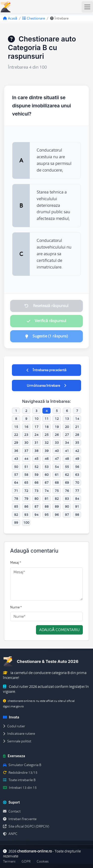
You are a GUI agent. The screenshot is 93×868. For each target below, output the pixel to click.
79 (26, 499)
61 (57, 475)
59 (36, 475)
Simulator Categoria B (22, 765)
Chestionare (34, 18)
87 (36, 506)
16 (26, 427)
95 (47, 515)
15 (16, 427)
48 (67, 459)
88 (47, 506)
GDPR (26, 861)
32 (47, 443)
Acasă (10, 18)
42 (77, 451)
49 (77, 459)
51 (26, 467)
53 (47, 467)
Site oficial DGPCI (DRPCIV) (26, 826)
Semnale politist (17, 741)
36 (16, 451)
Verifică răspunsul (46, 321)
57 (16, 475)
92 (16, 515)
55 (67, 467)
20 (67, 427)
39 (47, 451)
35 (77, 443)
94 (36, 515)
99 (16, 522)
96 (57, 515)
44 (26, 459)
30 (26, 443)
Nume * (16, 607)
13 (67, 419)
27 (67, 435)
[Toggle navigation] (87, 7)
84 (77, 499)
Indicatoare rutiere (19, 733)
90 (67, 506)
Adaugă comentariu (59, 630)
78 (16, 499)
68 (57, 482)
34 (67, 443)
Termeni (9, 861)
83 (67, 499)
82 (57, 499)
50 (16, 467)
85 (16, 506)
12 (57, 419)
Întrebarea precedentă (46, 370)
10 (36, 419)
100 (26, 522)
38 (36, 451)
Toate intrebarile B (19, 780)
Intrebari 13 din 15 (20, 788)
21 (77, 427)
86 (26, 506)
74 (47, 491)
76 (67, 491)
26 (57, 435)
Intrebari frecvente (20, 819)
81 (47, 499)
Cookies (43, 861)
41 (67, 451)
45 (36, 459)
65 (26, 482)
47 (57, 459)
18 (47, 427)
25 (47, 435)
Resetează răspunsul (46, 306)
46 (47, 459)
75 (57, 491)
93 (26, 515)
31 (36, 443)
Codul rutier (14, 726)
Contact (12, 811)
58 (26, 475)
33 (57, 443)
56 (77, 467)
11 (47, 419)
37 (26, 451)
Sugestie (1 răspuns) (46, 336)
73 (36, 491)
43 (16, 459)
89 (57, 506)
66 (36, 482)
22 (16, 435)
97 (67, 515)
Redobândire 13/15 (20, 772)
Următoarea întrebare (46, 386)
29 (16, 443)
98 (77, 515)
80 (36, 499)
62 (67, 475)
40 (57, 451)
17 (36, 427)
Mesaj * (16, 562)
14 (77, 419)
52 (36, 467)
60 (47, 475)
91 (77, 506)
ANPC (10, 834)
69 (67, 482)
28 (77, 435)
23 (26, 435)
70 (77, 482)
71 (16, 491)
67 (47, 482)
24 (36, 435)
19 (57, 427)
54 (57, 467)
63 (77, 475)
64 (16, 482)
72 (26, 491)
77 (77, 491)
